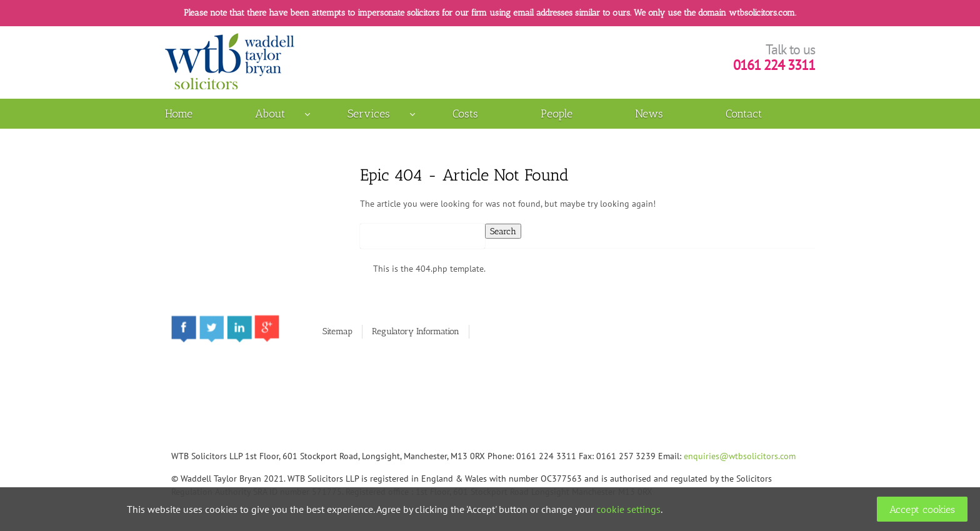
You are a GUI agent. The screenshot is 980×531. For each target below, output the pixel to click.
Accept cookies (922, 509)
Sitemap (337, 331)
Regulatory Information (416, 331)
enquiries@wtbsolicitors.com (740, 456)
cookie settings (628, 509)
